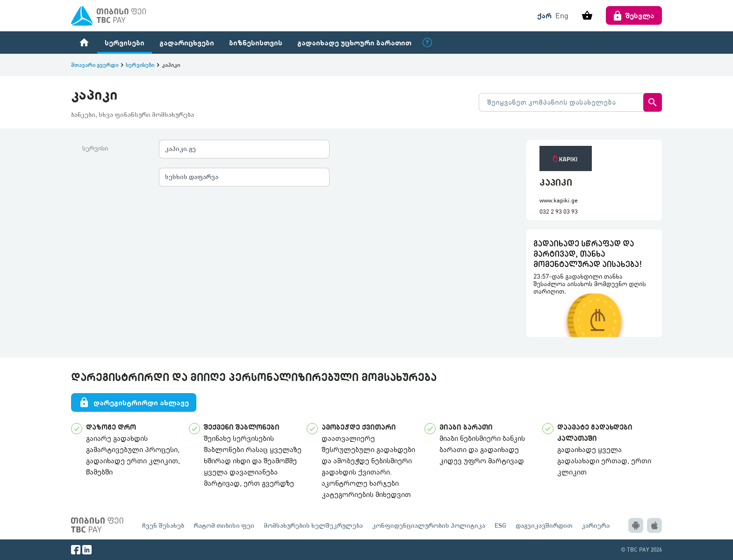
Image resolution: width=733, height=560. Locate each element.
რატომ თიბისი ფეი (224, 525)
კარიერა (596, 525)
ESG (500, 525)
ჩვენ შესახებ (163, 525)
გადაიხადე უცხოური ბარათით (354, 42)
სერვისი (95, 148)
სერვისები (125, 42)
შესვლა (634, 15)
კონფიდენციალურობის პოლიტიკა (429, 525)
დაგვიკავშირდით (544, 525)
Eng (562, 15)
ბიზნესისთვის (256, 42)
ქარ (544, 15)
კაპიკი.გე (180, 148)
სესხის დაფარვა (192, 176)
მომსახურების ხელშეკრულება (313, 525)
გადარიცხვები (187, 42)
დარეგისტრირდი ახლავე (134, 402)
